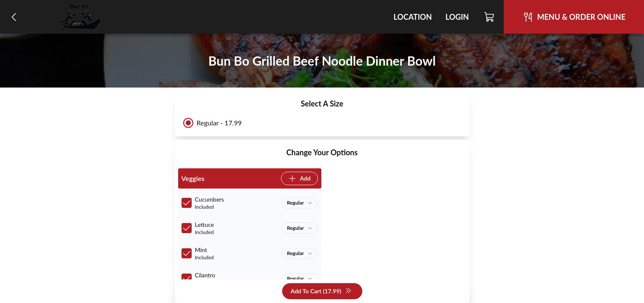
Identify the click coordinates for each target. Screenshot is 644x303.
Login (457, 17)
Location (413, 17)
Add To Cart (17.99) (321, 291)
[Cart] (490, 17)
